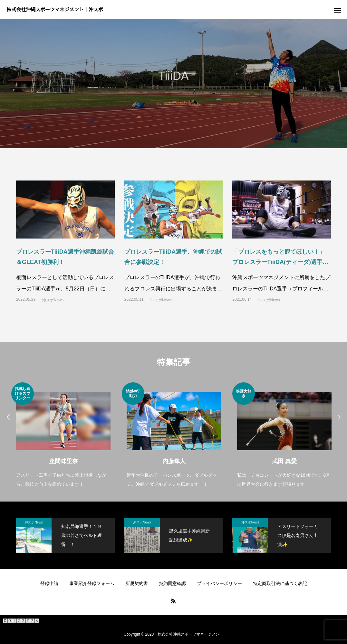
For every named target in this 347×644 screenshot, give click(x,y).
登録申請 (49, 583)
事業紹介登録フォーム (92, 583)
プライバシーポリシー (219, 583)
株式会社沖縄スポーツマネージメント (190, 634)
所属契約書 (137, 583)
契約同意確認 (172, 583)
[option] (63, 435)
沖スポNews (53, 300)
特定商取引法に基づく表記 (280, 583)
